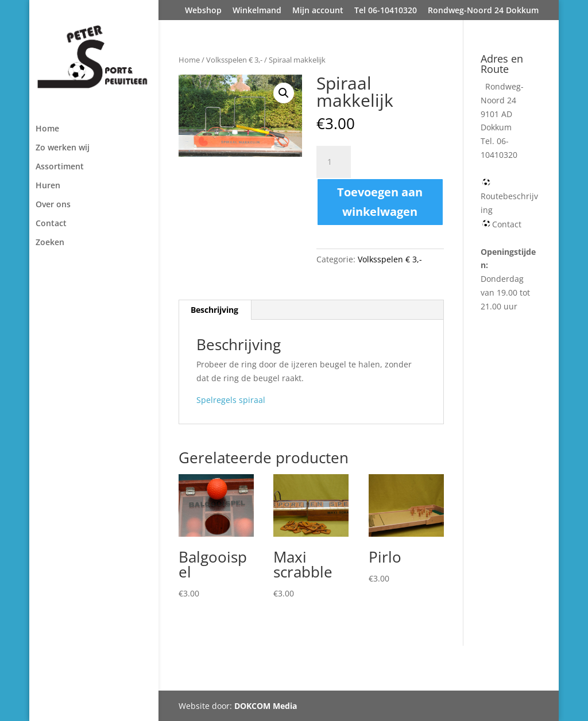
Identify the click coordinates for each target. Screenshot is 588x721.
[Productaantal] (334, 162)
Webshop (203, 11)
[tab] (215, 310)
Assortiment (60, 167)
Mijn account (318, 11)
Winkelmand (257, 11)
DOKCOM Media (266, 706)
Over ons (53, 205)
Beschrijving (214, 310)
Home (47, 129)
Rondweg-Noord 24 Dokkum (483, 11)
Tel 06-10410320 (386, 11)
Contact (51, 224)
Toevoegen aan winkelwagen (380, 202)
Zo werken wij (63, 148)
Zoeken (50, 243)
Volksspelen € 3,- (234, 60)
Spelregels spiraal (231, 400)
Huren (48, 186)
